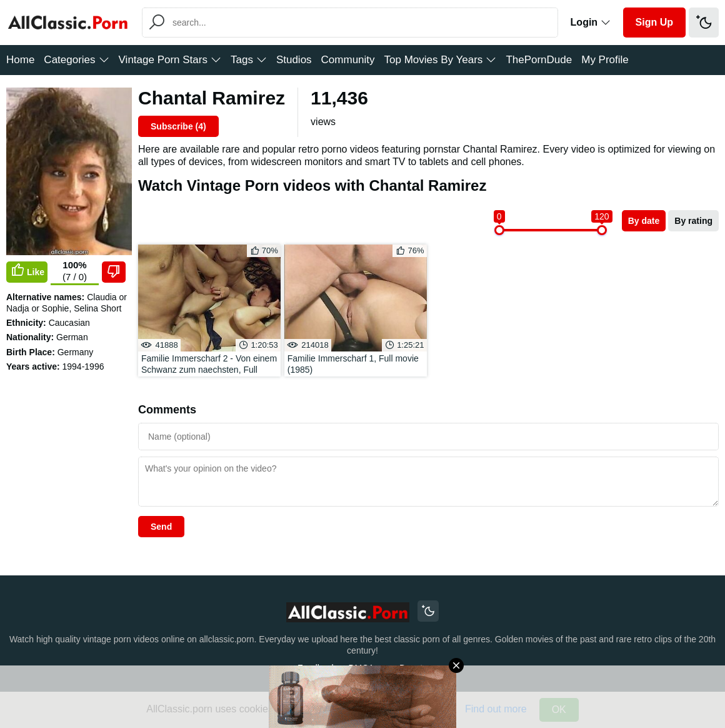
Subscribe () (178, 126)
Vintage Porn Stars (170, 60)
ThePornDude (539, 60)
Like (27, 271)
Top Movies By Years (441, 60)
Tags (249, 60)
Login (591, 22)
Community (348, 60)
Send (161, 527)
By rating (693, 221)
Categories (76, 60)
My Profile (605, 60)
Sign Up (654, 22)
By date (644, 221)
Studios (294, 60)
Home (20, 60)
